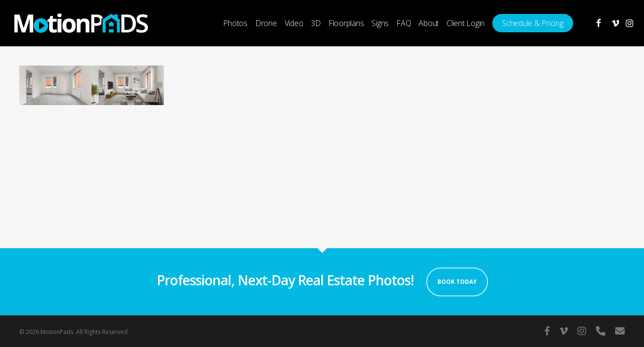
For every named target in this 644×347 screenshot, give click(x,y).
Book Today (457, 282)
